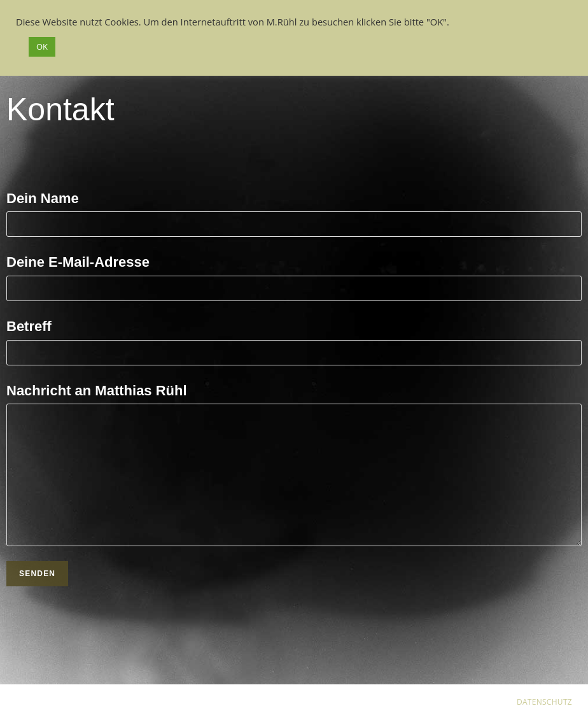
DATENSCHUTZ (544, 702)
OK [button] (42, 46)
